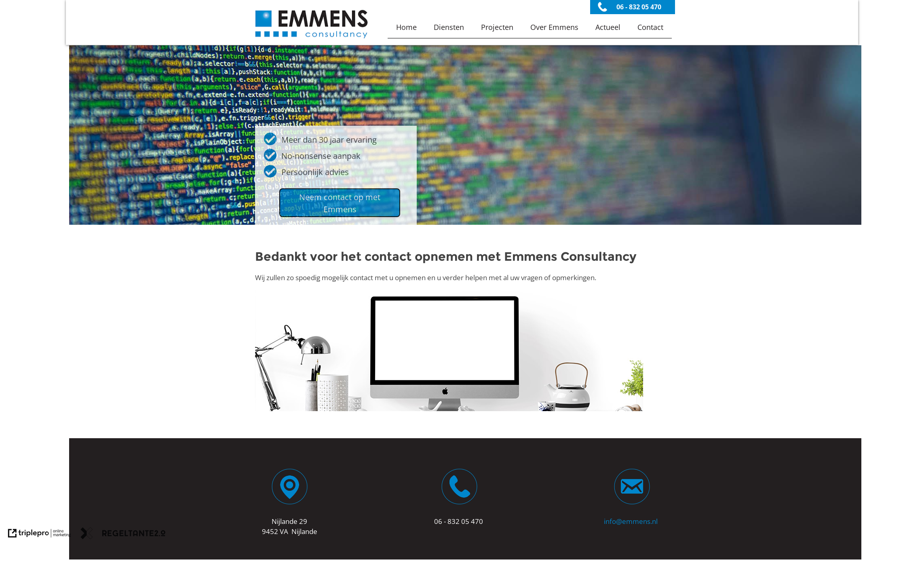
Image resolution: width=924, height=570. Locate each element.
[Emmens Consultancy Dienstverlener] (312, 39)
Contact (650, 27)
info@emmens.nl (631, 521)
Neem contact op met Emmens (340, 203)
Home (406, 27)
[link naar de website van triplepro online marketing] (40, 534)
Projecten (497, 27)
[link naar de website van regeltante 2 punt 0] (123, 534)
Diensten (449, 27)
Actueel (608, 27)
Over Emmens (554, 27)
